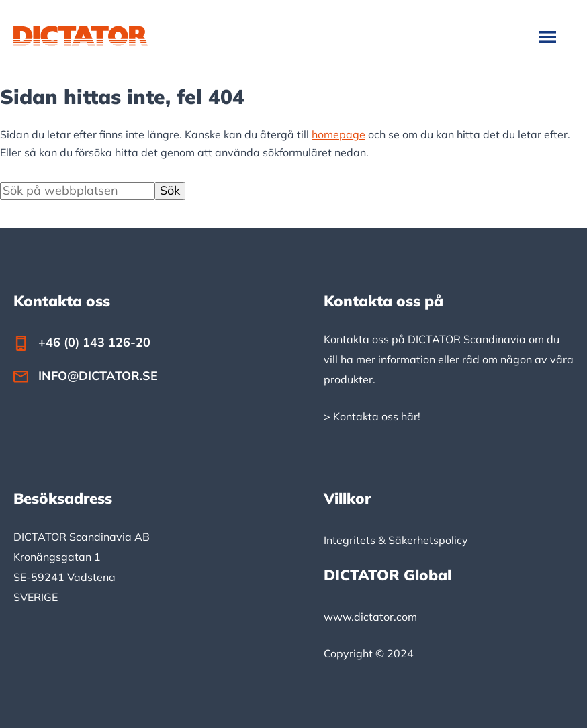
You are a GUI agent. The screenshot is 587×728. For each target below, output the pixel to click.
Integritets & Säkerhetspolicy (396, 540)
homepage (338, 134)
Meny (549, 36)
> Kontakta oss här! (372, 416)
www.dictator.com (370, 617)
